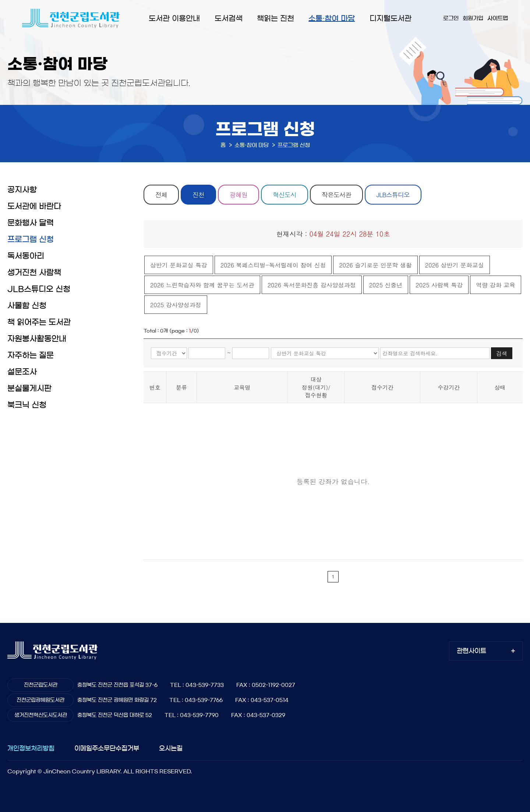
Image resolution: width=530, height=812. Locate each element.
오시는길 (171, 748)
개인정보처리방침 (31, 748)
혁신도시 (285, 195)
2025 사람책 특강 (439, 285)
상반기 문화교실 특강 (179, 265)
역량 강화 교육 (496, 285)
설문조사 (22, 372)
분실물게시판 (29, 388)
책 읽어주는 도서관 (39, 322)
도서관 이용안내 (174, 18)
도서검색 (229, 18)
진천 (198, 195)
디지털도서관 (391, 18)
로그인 (451, 18)
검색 (502, 353)
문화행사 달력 (31, 223)
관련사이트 (471, 651)
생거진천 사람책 (34, 272)
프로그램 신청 (31, 239)
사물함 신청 (27, 306)
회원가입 (473, 18)
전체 (161, 195)
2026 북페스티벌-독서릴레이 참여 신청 (273, 265)
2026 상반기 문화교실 (455, 265)
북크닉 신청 (27, 405)
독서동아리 (26, 256)
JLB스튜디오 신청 (39, 289)
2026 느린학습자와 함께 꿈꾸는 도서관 (202, 285)
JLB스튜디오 (393, 195)
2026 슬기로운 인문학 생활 (375, 265)
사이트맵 (498, 18)
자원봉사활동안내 (37, 339)
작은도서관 (336, 195)
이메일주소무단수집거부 (107, 748)
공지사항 (22, 190)
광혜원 (239, 195)
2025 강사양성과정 (176, 305)
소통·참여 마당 (332, 18)
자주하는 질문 (31, 355)
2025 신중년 (386, 285)
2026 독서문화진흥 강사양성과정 (312, 285)
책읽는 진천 (275, 18)
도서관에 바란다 (34, 206)
